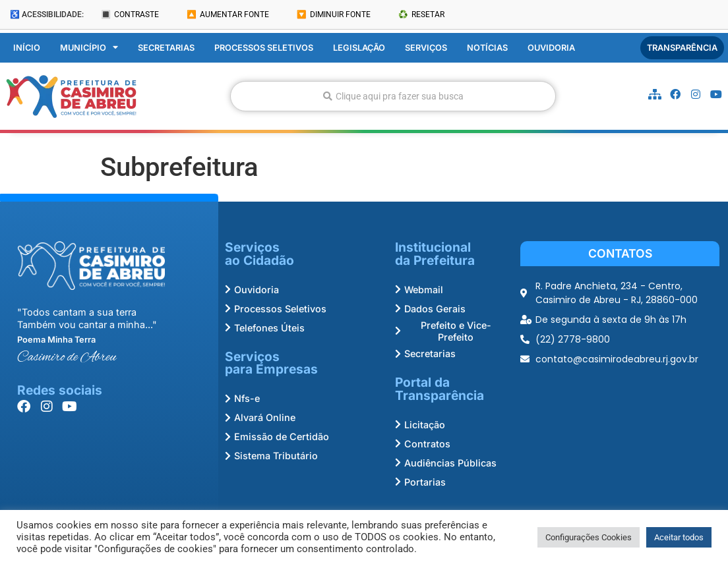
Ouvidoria (551, 48)
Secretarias (166, 48)
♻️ (421, 14)
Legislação (359, 48)
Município (89, 48)
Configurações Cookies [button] (589, 537)
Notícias (487, 48)
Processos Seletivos (264, 48)
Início (27, 48)
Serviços (426, 48)
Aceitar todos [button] (679, 537)
